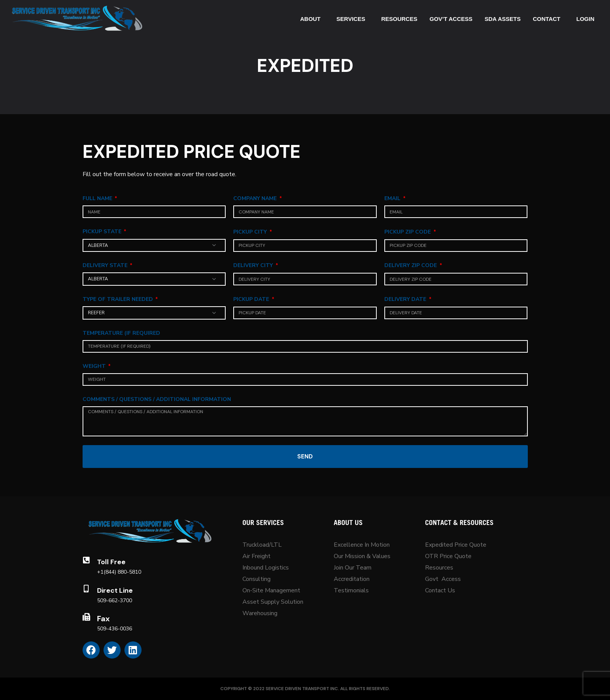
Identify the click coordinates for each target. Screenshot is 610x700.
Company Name (256, 198)
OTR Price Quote (448, 556)
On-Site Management (271, 590)
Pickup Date (252, 299)
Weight (95, 366)
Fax (103, 619)
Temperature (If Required (121, 333)
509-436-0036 (115, 629)
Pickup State (103, 231)
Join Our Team (353, 568)
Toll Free (111, 562)
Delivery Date (406, 299)
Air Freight (256, 556)
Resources (439, 568)
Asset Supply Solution (273, 602)
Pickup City (251, 232)
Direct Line (115, 590)
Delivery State (106, 265)
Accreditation (352, 579)
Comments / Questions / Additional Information (157, 399)
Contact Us (440, 590)
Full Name (98, 198)
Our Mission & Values (363, 556)
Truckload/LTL (262, 545)
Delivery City (254, 265)
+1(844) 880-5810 (119, 572)
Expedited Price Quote (456, 545)
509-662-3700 (115, 601)
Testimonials (351, 590)
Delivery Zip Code (411, 265)
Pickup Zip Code (408, 232)
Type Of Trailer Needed (119, 299)
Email (393, 198)
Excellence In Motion (362, 545)
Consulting (256, 579)
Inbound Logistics (266, 568)
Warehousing (260, 613)
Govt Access (443, 579)
